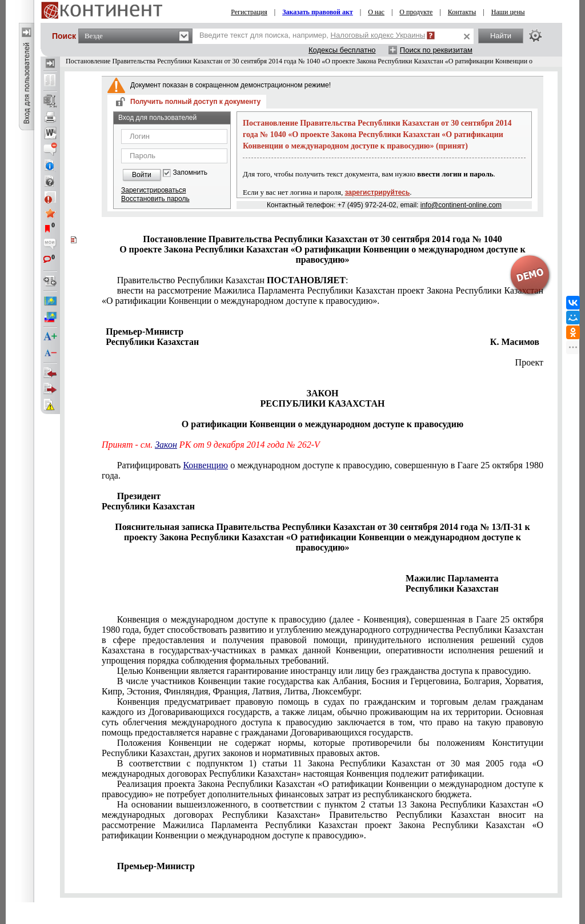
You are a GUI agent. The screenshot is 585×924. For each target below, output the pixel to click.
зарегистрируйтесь (378, 192)
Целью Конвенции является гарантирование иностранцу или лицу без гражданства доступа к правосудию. (324, 671)
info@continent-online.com (461, 205)
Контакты (462, 12)
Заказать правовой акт (318, 12)
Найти (501, 36)
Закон (166, 445)
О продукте (416, 12)
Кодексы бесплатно (342, 50)
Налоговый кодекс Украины (378, 35)
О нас (376, 12)
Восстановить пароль (155, 199)
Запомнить (190, 173)
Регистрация (249, 12)
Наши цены (508, 12)
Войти (142, 175)
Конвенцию (205, 465)
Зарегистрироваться (153, 190)
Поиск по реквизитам (436, 50)
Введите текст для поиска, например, (312, 35)
